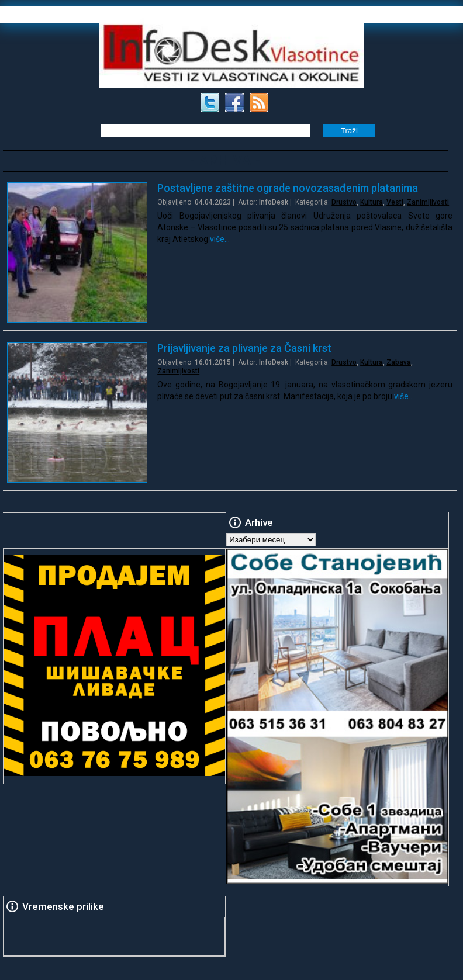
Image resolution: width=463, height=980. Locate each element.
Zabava (399, 362)
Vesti (395, 202)
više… (219, 239)
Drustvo (344, 202)
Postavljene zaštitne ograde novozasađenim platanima (288, 188)
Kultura (372, 202)
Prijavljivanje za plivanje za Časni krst (244, 348)
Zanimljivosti (428, 202)
